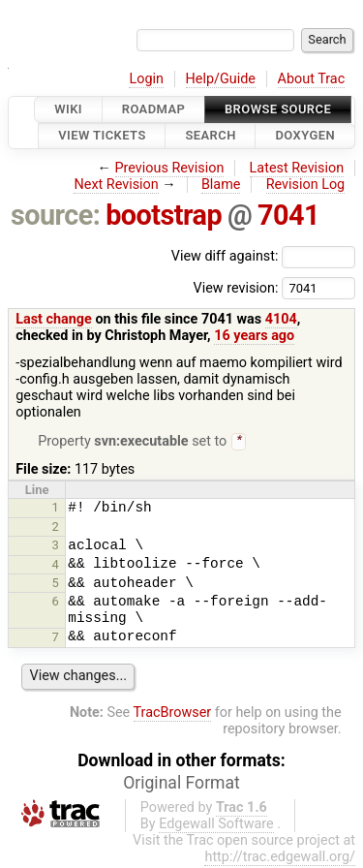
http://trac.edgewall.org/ (280, 859)
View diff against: (263, 256)
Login (146, 79)
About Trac (312, 79)
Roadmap (154, 109)
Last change (54, 319)
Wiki (68, 109)
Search (210, 136)
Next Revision (116, 185)
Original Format (181, 785)
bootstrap (164, 215)
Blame (221, 185)
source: (56, 215)
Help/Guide (221, 79)
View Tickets (102, 136)
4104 (281, 319)
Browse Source (278, 109)
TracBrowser (173, 714)
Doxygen (305, 136)
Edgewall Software (216, 826)
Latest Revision (297, 168)
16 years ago (254, 336)
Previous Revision (170, 168)
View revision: (235, 287)
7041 (288, 215)
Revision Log (306, 185)
